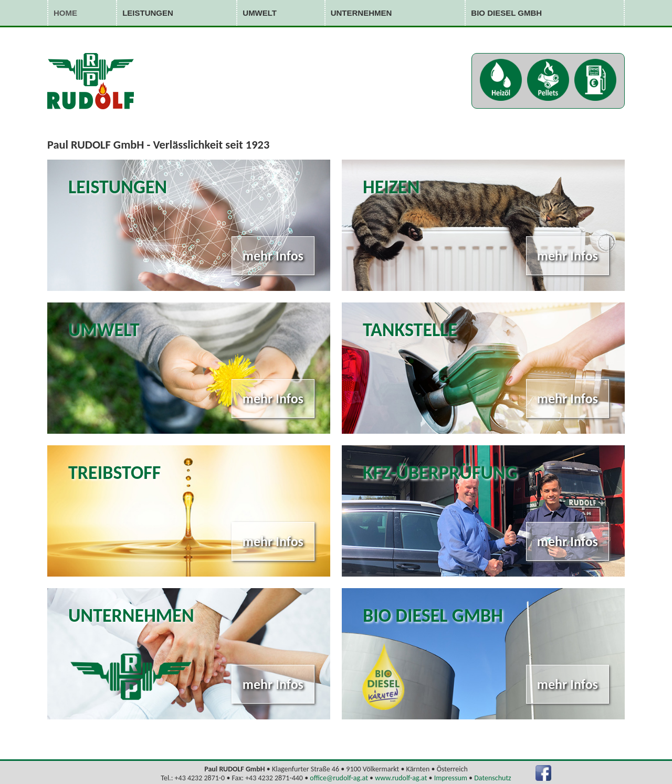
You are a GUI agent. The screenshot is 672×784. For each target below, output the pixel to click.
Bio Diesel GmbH (506, 13)
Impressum (451, 778)
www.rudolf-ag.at (401, 778)
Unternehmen (361, 13)
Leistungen (148, 13)
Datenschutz (492, 778)
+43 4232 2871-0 (200, 778)
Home (65, 13)
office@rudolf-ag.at (339, 778)
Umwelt (260, 13)
